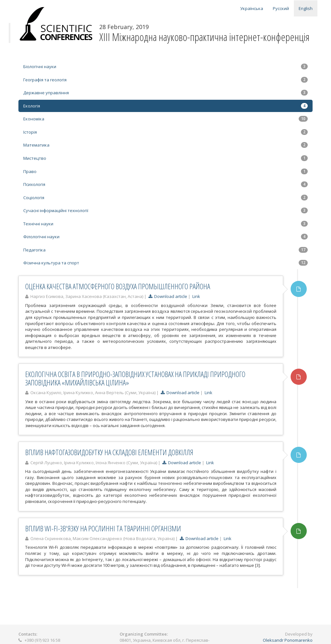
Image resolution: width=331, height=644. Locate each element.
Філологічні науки (165, 237)
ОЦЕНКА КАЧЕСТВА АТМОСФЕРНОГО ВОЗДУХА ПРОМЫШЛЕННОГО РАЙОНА (118, 286)
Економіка (165, 119)
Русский (281, 8)
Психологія (165, 184)
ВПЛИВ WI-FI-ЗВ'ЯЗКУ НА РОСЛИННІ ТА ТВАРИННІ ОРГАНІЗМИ (103, 528)
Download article (168, 296)
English (306, 8)
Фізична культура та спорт (165, 263)
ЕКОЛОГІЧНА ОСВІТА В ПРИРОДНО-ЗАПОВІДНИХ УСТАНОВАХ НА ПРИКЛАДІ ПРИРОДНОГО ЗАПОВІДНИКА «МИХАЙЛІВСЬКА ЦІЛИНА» (135, 378)
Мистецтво (165, 158)
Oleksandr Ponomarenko (288, 640)
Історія (165, 132)
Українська (252, 8)
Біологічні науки (165, 66)
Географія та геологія (165, 80)
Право (165, 171)
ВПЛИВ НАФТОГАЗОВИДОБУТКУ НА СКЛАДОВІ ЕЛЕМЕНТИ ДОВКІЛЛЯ (109, 452)
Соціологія (165, 198)
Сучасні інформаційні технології (165, 210)
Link (196, 296)
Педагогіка (165, 250)
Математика (165, 145)
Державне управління (165, 93)
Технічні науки (165, 224)
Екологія (165, 106)
